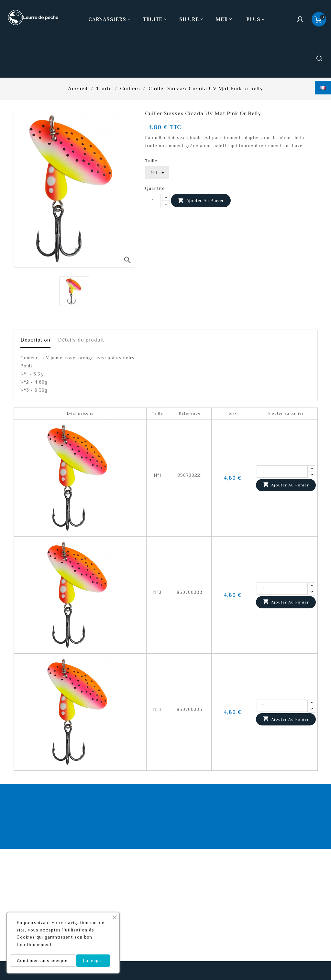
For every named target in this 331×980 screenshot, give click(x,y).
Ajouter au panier (201, 201)
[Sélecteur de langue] (323, 88)
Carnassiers (110, 19)
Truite (155, 19)
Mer (225, 19)
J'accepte (93, 960)
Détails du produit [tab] (81, 340)
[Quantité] (153, 201)
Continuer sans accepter (43, 960)
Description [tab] (35, 340)
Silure (192, 19)
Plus (253, 19)
